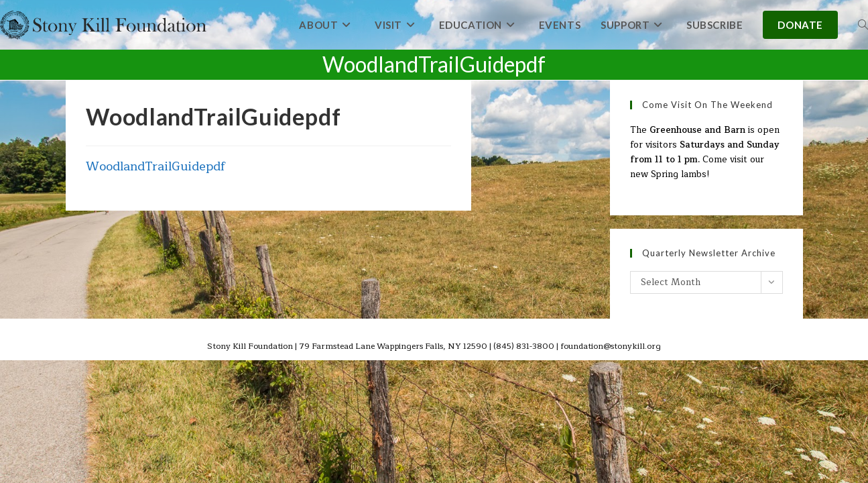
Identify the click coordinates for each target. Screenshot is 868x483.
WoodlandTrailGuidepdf (156, 166)
